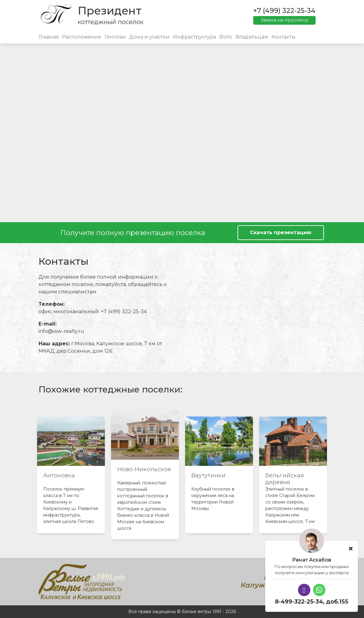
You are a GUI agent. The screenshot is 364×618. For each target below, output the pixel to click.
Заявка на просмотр (285, 20)
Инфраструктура (194, 37)
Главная (49, 37)
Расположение (82, 37)
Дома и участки (149, 37)
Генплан (115, 37)
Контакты (283, 37)
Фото (225, 37)
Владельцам (252, 37)
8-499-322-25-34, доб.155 (312, 602)
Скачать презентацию (281, 232)
